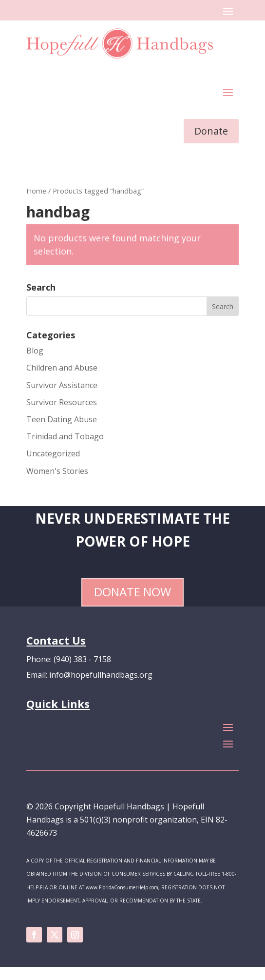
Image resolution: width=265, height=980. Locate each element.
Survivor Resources (62, 402)
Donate (211, 131)
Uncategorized (53, 453)
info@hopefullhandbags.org (101, 675)
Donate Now (132, 592)
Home (36, 191)
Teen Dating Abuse (62, 419)
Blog (35, 351)
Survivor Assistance (62, 385)
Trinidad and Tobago (65, 436)
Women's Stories (57, 471)
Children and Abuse (62, 368)
